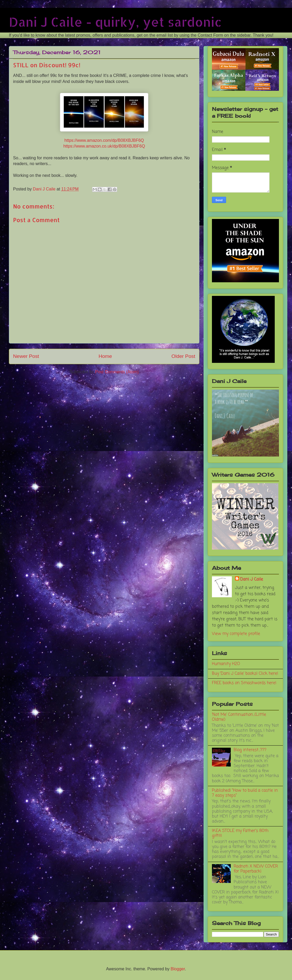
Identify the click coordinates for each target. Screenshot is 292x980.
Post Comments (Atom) (117, 372)
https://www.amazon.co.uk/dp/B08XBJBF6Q (104, 146)
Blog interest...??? (250, 750)
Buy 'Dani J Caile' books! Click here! (245, 674)
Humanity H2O (226, 664)
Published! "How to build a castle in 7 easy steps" (245, 793)
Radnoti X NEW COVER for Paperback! (256, 869)
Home (105, 356)
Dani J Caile (252, 579)
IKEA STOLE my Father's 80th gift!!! (240, 833)
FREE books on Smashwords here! (244, 683)
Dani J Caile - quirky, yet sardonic (115, 22)
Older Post (183, 356)
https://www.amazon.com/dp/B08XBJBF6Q (104, 140)
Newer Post (26, 356)
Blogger (178, 969)
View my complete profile (236, 634)
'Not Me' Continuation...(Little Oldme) (239, 717)
